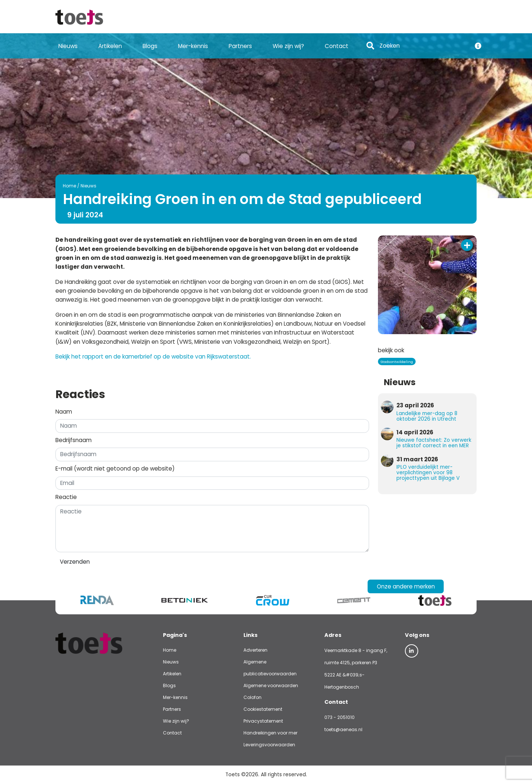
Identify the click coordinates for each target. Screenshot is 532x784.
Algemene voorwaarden (271, 685)
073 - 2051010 (340, 717)
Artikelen (110, 46)
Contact (337, 46)
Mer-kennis (193, 46)
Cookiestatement (263, 709)
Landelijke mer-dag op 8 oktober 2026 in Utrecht (427, 416)
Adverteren (255, 650)
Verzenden (75, 562)
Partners (240, 46)
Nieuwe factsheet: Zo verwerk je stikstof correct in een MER (434, 443)
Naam (64, 412)
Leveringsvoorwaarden (269, 745)
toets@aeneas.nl (343, 729)
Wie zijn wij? (288, 46)
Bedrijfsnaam (74, 440)
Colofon (253, 697)
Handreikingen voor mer (270, 733)
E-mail (115, 469)
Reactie (66, 497)
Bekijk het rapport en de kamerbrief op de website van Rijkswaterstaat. (153, 357)
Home (69, 186)
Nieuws (68, 46)
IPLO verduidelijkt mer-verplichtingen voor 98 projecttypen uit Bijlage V (428, 473)
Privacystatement (263, 721)
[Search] (423, 46)
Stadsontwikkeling (397, 362)
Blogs (150, 46)
